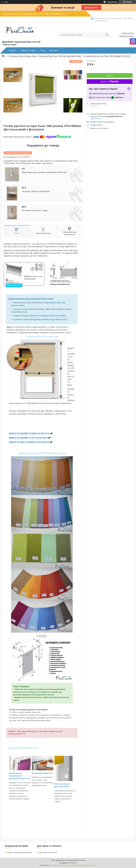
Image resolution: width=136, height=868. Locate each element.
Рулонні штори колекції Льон (23, 56)
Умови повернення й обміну (19, 852)
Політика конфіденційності (85, 865)
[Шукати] (107, 35)
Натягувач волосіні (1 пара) (35, 210)
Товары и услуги (28, 50)
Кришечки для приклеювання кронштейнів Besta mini (19, 776)
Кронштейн (37, 773)
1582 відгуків (112, 2)
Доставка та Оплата (48, 852)
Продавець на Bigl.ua (68, 863)
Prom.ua (82, 860)
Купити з (110, 81)
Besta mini (48, 773)
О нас (42, 50)
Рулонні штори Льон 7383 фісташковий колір (60, 56)
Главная (12, 50)
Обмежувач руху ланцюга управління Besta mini (44, 172)
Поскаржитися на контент (61, 865)
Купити (110, 75)
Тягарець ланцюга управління (36, 191)
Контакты (54, 50)
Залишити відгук (127, 36)
